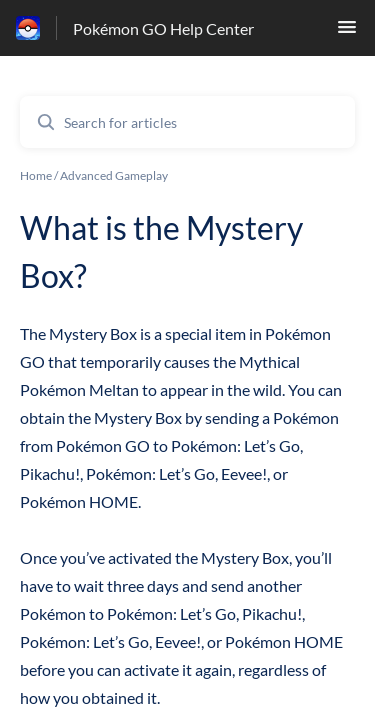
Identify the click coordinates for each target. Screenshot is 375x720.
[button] (347, 32)
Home (36, 175)
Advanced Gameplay (114, 175)
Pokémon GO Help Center (163, 28)
